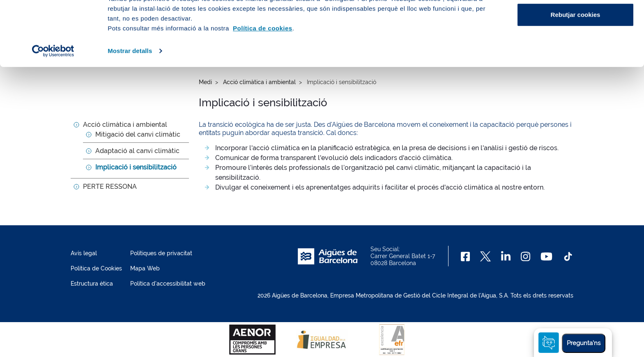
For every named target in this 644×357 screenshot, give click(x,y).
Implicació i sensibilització (136, 167)
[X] (485, 256)
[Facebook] (466, 256)
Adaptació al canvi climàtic (137, 151)
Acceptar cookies (575, 22)
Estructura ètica (92, 284)
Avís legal (84, 253)
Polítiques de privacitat (161, 253)
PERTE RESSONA (110, 187)
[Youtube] (546, 256)
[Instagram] (526, 256)
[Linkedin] (506, 256)
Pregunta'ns (584, 343)
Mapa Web (145, 268)
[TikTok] (568, 256)
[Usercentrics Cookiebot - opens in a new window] (53, 112)
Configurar (576, 49)
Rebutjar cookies (576, 75)
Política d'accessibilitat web (168, 284)
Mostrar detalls (130, 111)
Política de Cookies (96, 268)
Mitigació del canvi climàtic (138, 134)
